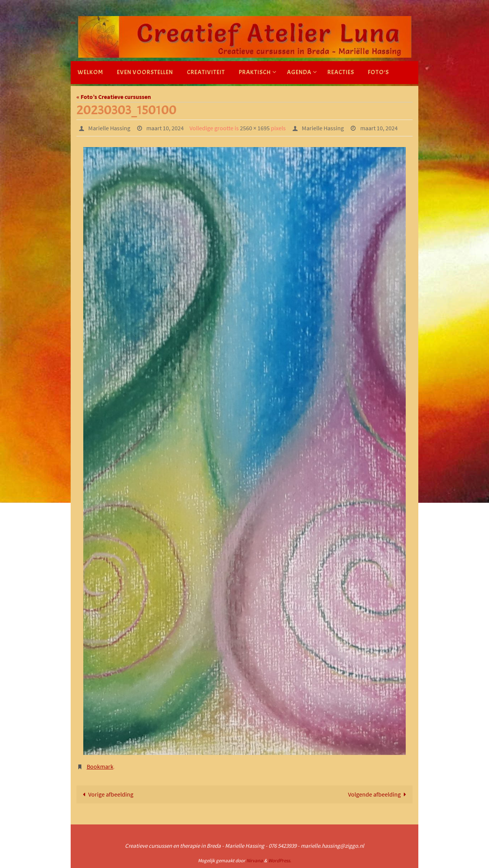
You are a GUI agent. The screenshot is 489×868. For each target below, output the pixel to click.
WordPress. (280, 861)
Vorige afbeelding (107, 794)
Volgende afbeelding (379, 794)
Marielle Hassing (109, 128)
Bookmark (100, 766)
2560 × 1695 (255, 128)
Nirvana (255, 861)
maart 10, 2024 (165, 128)
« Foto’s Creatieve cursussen (114, 97)
